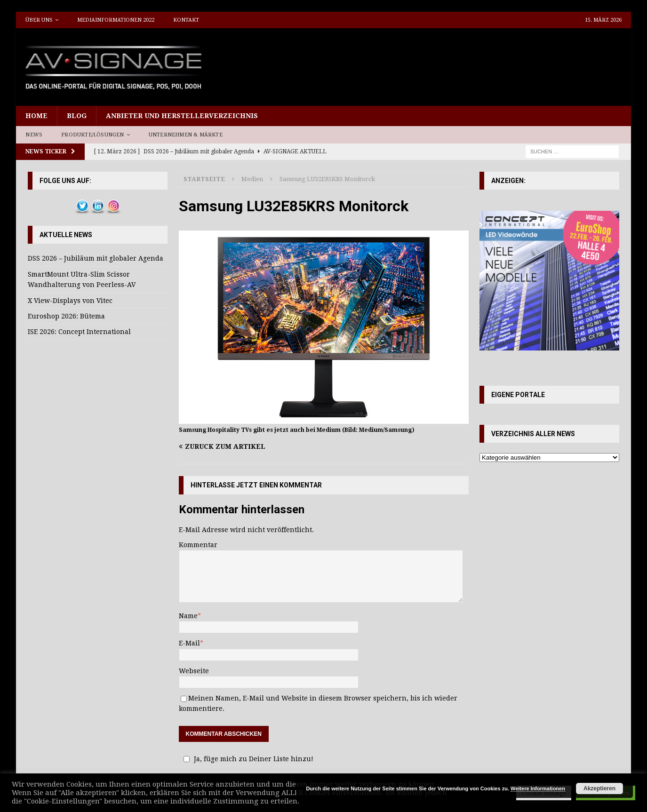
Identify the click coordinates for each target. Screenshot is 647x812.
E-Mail (189, 643)
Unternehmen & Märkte (186, 135)
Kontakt (186, 20)
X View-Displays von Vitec (70, 301)
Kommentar (198, 545)
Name (188, 616)
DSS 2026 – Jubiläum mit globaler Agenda (96, 258)
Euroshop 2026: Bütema (66, 316)
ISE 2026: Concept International (79, 332)
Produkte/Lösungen (92, 135)
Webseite (194, 671)
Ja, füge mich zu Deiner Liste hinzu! (247, 759)
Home (36, 116)
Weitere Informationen (538, 788)
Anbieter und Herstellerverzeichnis (182, 116)
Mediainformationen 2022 (116, 20)
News (34, 135)
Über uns (39, 20)
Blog (77, 116)
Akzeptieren (599, 788)
